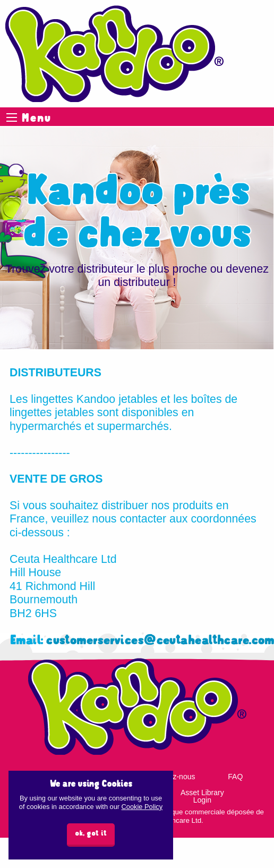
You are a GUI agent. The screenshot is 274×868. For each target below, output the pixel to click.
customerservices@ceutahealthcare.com (160, 641)
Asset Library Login (202, 796)
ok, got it (91, 834)
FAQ (235, 777)
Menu (12, 117)
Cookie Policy (142, 807)
